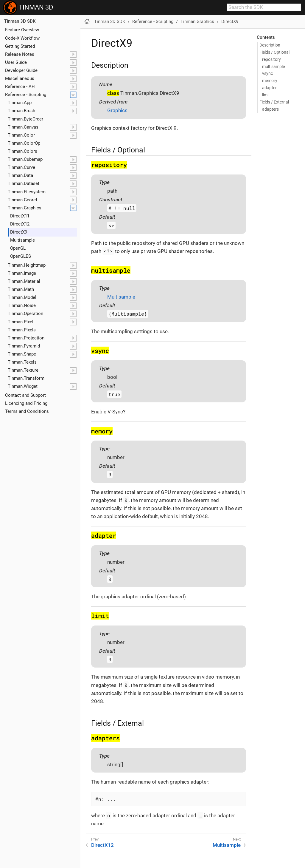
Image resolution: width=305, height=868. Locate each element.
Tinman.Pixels (22, 330)
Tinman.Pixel (21, 322)
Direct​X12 (20, 224)
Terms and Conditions (27, 411)
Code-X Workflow (22, 38)
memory (270, 81)
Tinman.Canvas (23, 127)
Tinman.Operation (25, 313)
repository (271, 59)
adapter (269, 88)
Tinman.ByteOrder (25, 119)
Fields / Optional (274, 52)
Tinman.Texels (22, 362)
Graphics (117, 110)
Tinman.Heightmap (27, 265)
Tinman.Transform (26, 378)
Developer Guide (21, 70)
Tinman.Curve (21, 167)
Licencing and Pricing (26, 403)
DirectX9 (230, 21)
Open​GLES (21, 256)
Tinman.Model (22, 297)
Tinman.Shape (22, 354)
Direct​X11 (20, 216)
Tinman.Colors (22, 151)
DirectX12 (102, 845)
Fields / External (274, 102)
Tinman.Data (20, 175)
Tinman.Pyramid (24, 346)
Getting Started (20, 46)
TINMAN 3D (28, 7)
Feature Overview (22, 30)
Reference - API (20, 87)
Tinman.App (20, 103)
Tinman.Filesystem (27, 192)
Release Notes (20, 54)
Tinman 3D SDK (20, 21)
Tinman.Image (22, 273)
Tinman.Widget (23, 386)
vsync (267, 73)
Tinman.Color (21, 135)
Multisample (22, 240)
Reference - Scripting (26, 95)
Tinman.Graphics (25, 208)
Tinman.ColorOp (24, 143)
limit (266, 95)
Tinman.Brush (21, 111)
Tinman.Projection (26, 338)
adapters (270, 109)
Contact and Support (25, 395)
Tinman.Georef (22, 200)
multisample (273, 67)
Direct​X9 (19, 232)
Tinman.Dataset (24, 183)
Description (270, 45)
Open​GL (18, 248)
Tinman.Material (24, 281)
